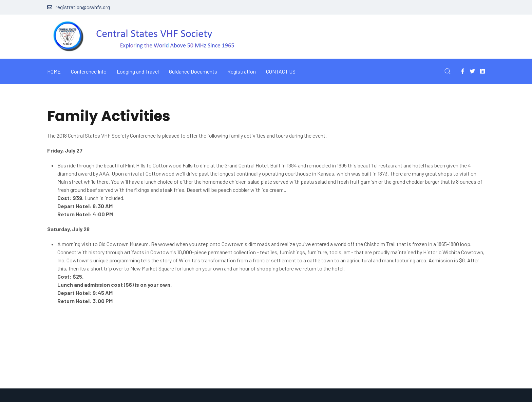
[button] (448, 71)
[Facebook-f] (463, 71)
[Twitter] (472, 71)
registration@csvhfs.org (79, 7)
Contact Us (281, 71)
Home (54, 71)
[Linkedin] (482, 71)
